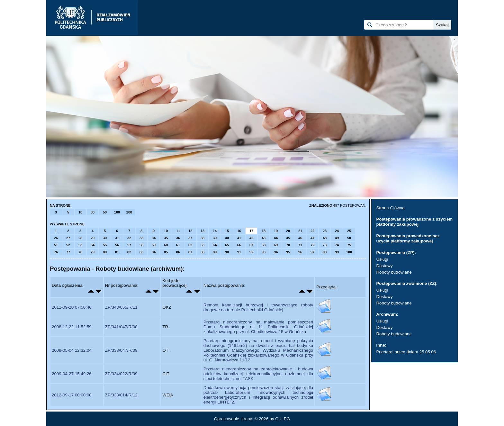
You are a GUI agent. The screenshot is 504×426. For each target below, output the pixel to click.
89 (215, 252)
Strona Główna (390, 208)
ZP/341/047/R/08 (121, 327)
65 (227, 245)
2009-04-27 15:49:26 (72, 374)
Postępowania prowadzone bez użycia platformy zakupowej (408, 238)
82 (129, 252)
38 (203, 238)
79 (93, 252)
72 (312, 245)
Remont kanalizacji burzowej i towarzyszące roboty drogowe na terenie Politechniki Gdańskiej (258, 307)
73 (325, 245)
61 (178, 245)
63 (203, 245)
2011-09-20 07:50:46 (72, 307)
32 (129, 238)
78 (80, 252)
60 (166, 245)
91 (239, 252)
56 (117, 245)
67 (251, 245)
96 (300, 252)
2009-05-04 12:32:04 (72, 350)
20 (288, 231)
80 (105, 252)
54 (93, 245)
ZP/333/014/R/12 (121, 395)
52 (68, 245)
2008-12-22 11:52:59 (72, 327)
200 (129, 212)
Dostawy (384, 266)
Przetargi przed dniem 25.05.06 (406, 352)
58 (141, 245)
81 (117, 252)
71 (300, 245)
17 (251, 231)
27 (68, 238)
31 (117, 238)
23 (325, 231)
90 (227, 252)
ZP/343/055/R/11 (121, 307)
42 (251, 238)
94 (276, 252)
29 (93, 238)
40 (227, 238)
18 (264, 231)
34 (154, 238)
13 (203, 231)
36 (178, 238)
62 (190, 245)
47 (312, 238)
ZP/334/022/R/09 (121, 374)
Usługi (382, 259)
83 (141, 252)
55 (105, 245)
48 (325, 238)
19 (276, 231)
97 (312, 252)
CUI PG (283, 419)
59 (154, 245)
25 (349, 231)
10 (80, 212)
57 (129, 245)
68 (264, 245)
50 (105, 212)
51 (56, 245)
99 (337, 252)
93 (264, 252)
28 (80, 238)
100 (117, 212)
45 (288, 238)
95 (288, 252)
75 (349, 245)
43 (264, 238)
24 (337, 231)
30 (93, 212)
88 (203, 252)
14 (215, 231)
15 (227, 231)
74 (337, 245)
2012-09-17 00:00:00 (72, 395)
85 (166, 252)
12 (190, 231)
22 (312, 231)
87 (190, 252)
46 (300, 238)
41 (239, 238)
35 (166, 238)
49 (337, 238)
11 (178, 231)
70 (288, 245)
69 (276, 245)
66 (239, 245)
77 (68, 252)
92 (251, 252)
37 (190, 238)
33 (141, 238)
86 (178, 252)
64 (215, 245)
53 (80, 245)
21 (300, 231)
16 (239, 231)
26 (56, 238)
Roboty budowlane (394, 272)
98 (325, 252)
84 (154, 252)
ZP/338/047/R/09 (121, 350)
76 (56, 252)
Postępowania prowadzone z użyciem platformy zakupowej (414, 222)
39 (215, 238)
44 (276, 238)
